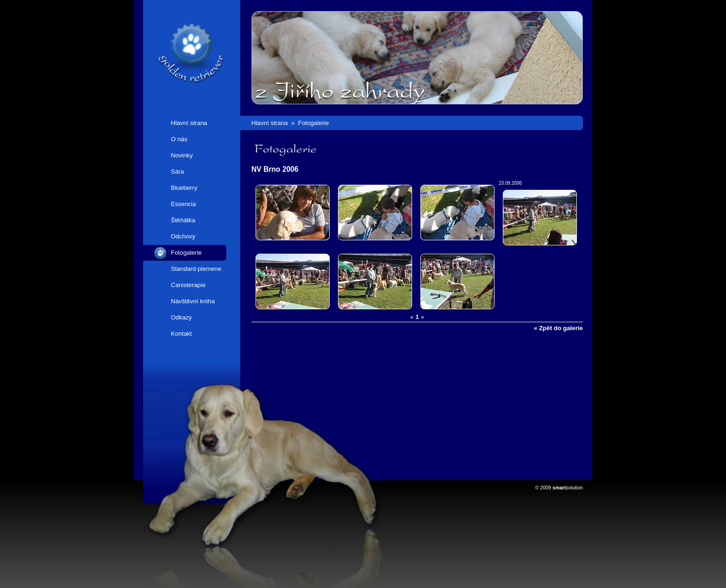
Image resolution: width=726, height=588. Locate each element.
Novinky (182, 155)
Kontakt (181, 334)
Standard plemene (196, 269)
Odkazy (181, 317)
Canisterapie (188, 285)
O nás (179, 139)
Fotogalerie (186, 253)
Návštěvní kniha (193, 301)
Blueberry (184, 188)
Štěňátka (183, 220)
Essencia (183, 204)
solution (568, 488)
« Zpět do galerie (558, 328)
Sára (177, 172)
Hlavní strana (189, 123)
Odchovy (183, 236)
